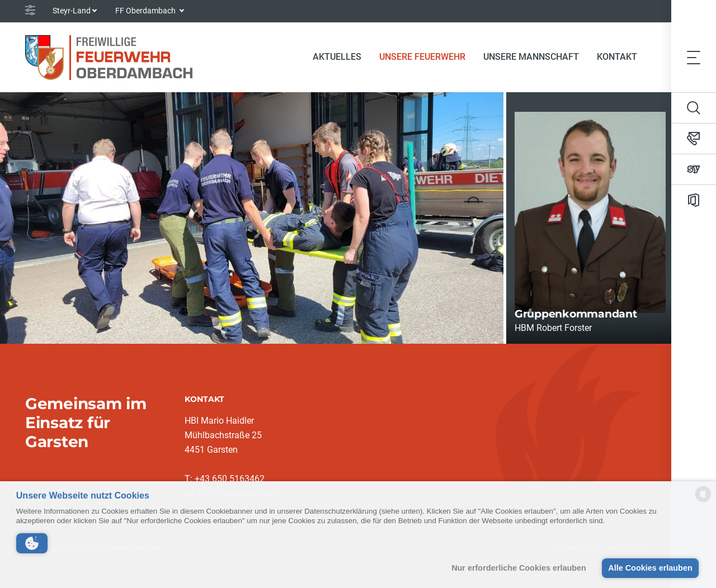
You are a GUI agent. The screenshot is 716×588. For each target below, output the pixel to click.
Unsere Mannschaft (531, 57)
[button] (32, 543)
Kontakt (617, 57)
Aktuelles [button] (337, 57)
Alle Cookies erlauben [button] (650, 568)
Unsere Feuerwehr (422, 57)
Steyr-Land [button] (72, 11)
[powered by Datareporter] (703, 501)
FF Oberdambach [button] (146, 11)
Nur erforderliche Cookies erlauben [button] (519, 568)
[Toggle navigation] (694, 57)
